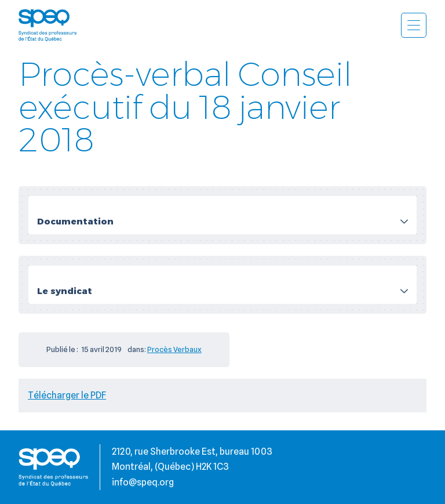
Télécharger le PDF (67, 395)
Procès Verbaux (174, 349)
